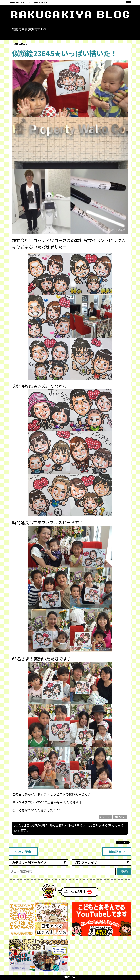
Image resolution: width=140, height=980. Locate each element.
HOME (16, 3)
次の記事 (23, 852)
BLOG (27, 3)
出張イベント (120, 817)
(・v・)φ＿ (106, 817)
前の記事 (117, 852)
